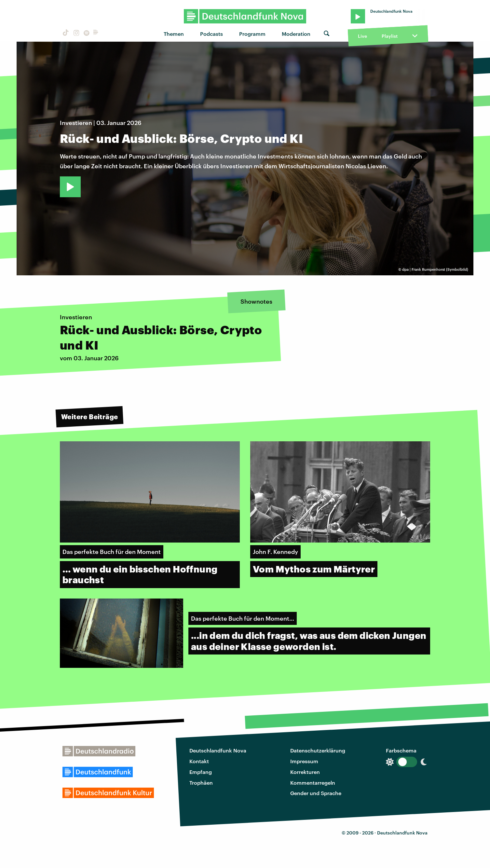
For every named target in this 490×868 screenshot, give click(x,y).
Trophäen (201, 783)
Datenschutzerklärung (318, 750)
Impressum (304, 761)
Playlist (390, 36)
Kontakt (199, 761)
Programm (252, 34)
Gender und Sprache (316, 793)
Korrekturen (305, 772)
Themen (174, 34)
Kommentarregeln (313, 783)
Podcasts (211, 34)
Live (362, 36)
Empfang (201, 772)
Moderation (296, 34)
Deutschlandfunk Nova (218, 750)
